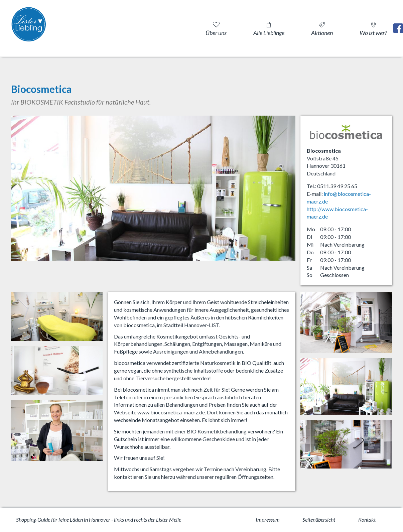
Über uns (216, 33)
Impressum (268, 519)
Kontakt (367, 519)
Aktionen (322, 33)
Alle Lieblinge (269, 33)
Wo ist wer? (373, 33)
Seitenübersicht (319, 519)
